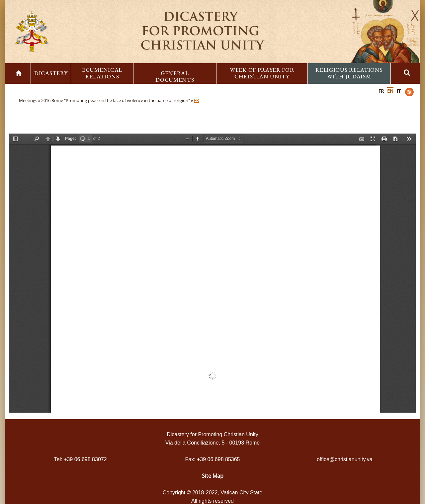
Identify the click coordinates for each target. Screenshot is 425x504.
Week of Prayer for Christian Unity (262, 73)
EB (196, 100)
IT (399, 91)
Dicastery (51, 73)
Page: (71, 139)
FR (381, 91)
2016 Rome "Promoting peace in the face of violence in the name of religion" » (118, 100)
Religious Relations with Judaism (349, 73)
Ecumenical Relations (102, 73)
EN (390, 91)
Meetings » (30, 100)
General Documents (175, 76)
